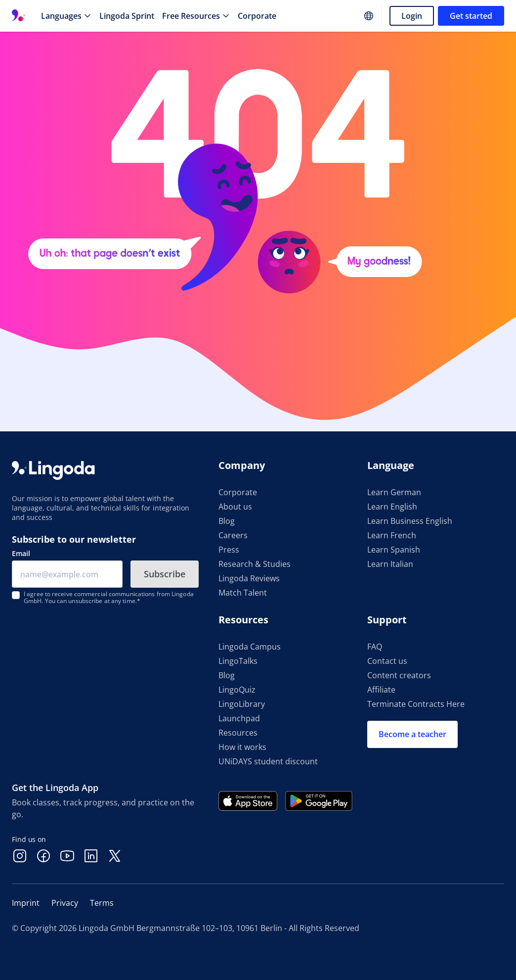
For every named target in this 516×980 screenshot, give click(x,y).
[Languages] (66, 16)
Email (21, 553)
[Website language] (369, 16)
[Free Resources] (196, 16)
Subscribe (165, 574)
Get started (471, 16)
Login (412, 16)
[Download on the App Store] (248, 801)
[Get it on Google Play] (319, 801)
